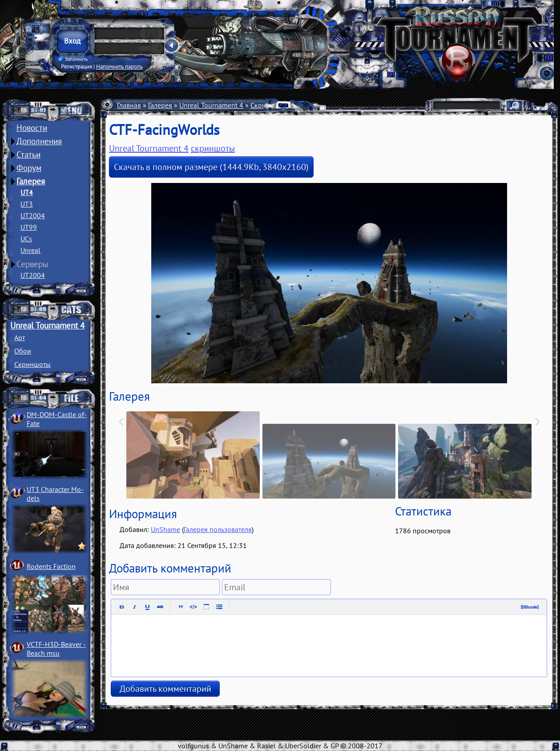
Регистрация (77, 66)
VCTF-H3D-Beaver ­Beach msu (56, 649)
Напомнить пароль (119, 66)
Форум (29, 168)
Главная (129, 105)
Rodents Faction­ (51, 566)
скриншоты (213, 148)
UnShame (165, 529)
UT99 (29, 227)
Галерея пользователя (218, 529)
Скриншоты (32, 364)
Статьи (28, 154)
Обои (23, 351)
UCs (26, 239)
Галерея (31, 181)
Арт (20, 337)
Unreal (30, 250)
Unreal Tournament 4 (47, 325)
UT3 (27, 204)
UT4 (27, 192)
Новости (32, 128)
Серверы (32, 264)
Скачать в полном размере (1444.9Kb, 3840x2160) (211, 167)
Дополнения (39, 141)
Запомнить (73, 59)
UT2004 (33, 215)
